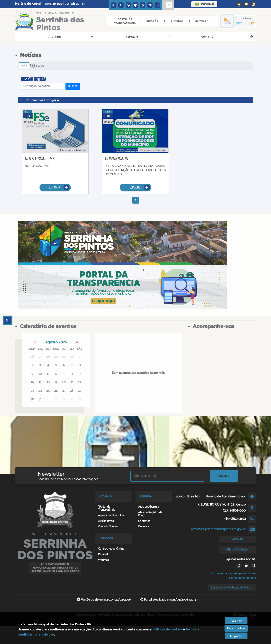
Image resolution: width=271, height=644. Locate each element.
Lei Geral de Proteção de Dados (232, 587)
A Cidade (32, 36)
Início (24, 66)
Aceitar (236, 620)
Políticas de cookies (243, 578)
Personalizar (236, 628)
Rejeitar (236, 636)
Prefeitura (59, 36)
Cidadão (205, 36)
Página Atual (37, 66)
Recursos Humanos (237, 36)
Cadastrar (224, 476)
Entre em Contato (148, 36)
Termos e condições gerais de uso (233, 573)
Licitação (180, 36)
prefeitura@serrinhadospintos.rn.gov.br (218, 529)
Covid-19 (82, 36)
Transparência (113, 36)
